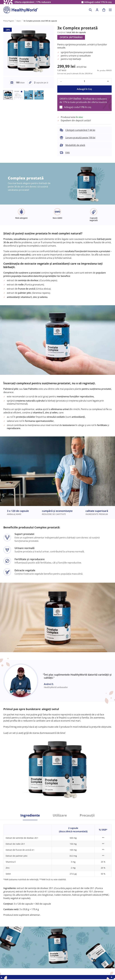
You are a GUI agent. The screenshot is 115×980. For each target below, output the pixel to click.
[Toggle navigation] (110, 10)
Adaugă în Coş (84, 89)
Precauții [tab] (87, 815)
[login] (97, 10)
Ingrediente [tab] (30, 815)
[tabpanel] (57, 868)
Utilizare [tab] (60, 815)
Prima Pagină (9, 21)
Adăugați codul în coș (98, 2)
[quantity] (84, 81)
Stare (19, 21)
